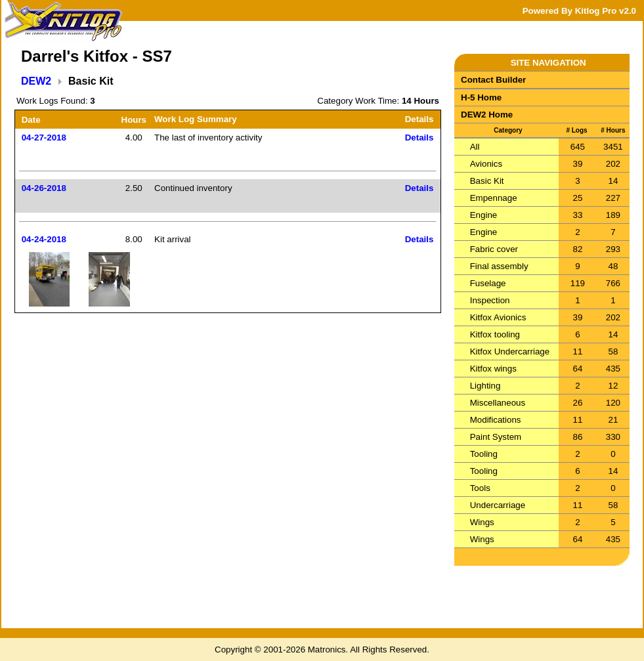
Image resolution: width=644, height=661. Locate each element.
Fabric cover (494, 249)
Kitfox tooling (495, 334)
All (475, 147)
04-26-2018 (44, 188)
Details (419, 138)
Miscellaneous (498, 403)
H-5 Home (481, 97)
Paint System (496, 437)
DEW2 (36, 81)
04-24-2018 (44, 239)
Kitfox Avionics (498, 317)
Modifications (496, 420)
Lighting (485, 386)
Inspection (490, 300)
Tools (480, 488)
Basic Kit (487, 181)
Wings (482, 522)
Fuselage (488, 283)
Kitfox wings (493, 369)
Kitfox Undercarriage (510, 352)
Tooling (484, 454)
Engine (484, 215)
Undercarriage (498, 505)
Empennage (494, 198)
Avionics (486, 164)
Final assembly (499, 266)
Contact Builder (493, 80)
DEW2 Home (487, 115)
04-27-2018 (44, 138)
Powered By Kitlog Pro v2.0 (579, 11)
